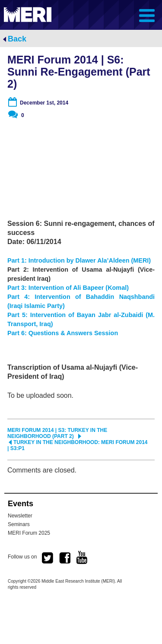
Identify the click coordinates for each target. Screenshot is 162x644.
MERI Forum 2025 (29, 533)
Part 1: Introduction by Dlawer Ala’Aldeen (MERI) (79, 260)
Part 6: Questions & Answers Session (63, 333)
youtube (82, 557)
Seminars (19, 524)
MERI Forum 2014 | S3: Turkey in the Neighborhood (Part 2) (57, 433)
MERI (28, 14)
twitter (48, 558)
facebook (65, 558)
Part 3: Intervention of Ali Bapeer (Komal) (68, 288)
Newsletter (20, 516)
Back (17, 39)
